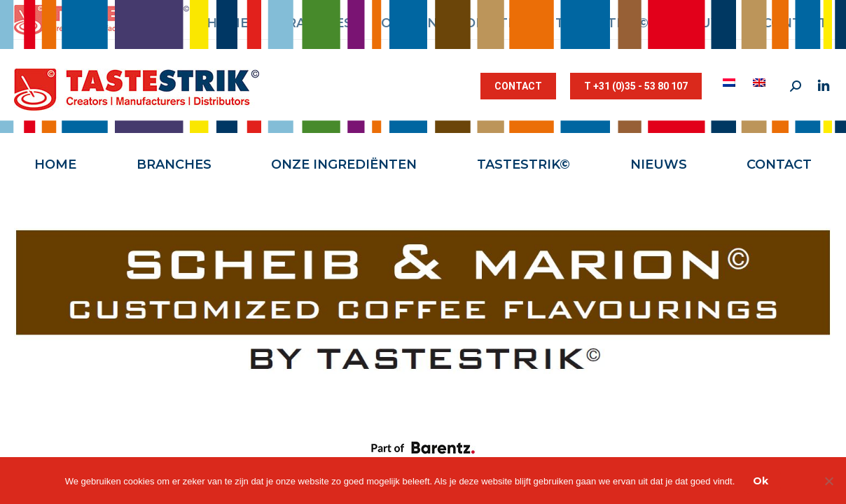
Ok (761, 481)
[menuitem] (731, 83)
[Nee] (828, 481)
